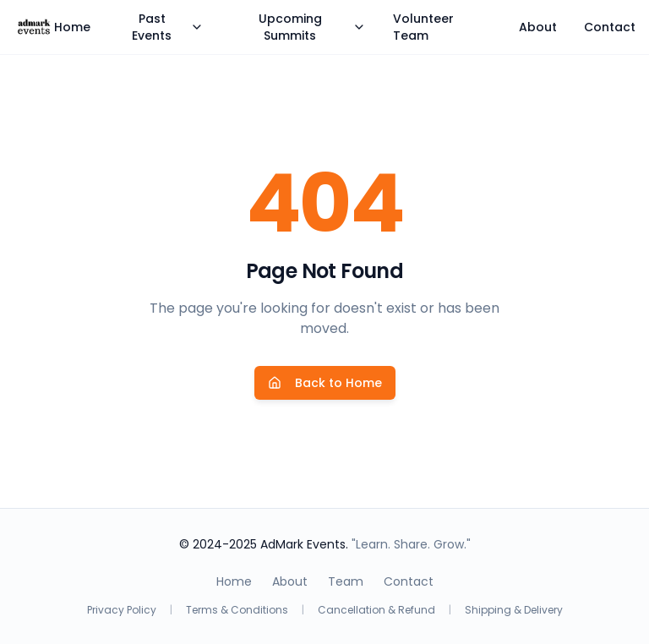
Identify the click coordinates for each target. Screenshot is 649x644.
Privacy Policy (122, 610)
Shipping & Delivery (514, 610)
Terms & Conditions (237, 610)
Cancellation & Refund (376, 610)
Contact (610, 27)
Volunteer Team (423, 27)
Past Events (168, 27)
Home (72, 27)
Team (346, 581)
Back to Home (325, 383)
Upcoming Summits (312, 27)
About (538, 27)
